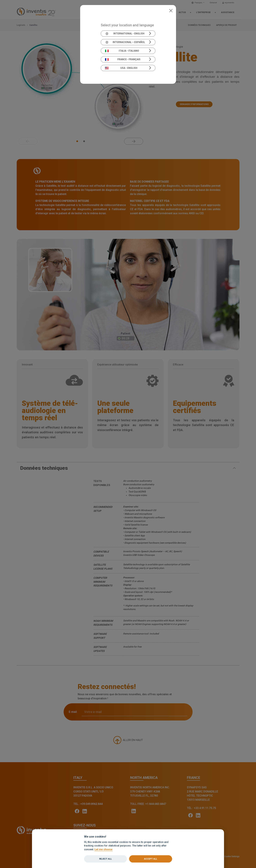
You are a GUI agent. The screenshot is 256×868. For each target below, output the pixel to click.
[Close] (171, 10)
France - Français (123, 59)
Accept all (151, 859)
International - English (125, 34)
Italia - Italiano (122, 51)
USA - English (121, 68)
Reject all (105, 859)
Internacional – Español (125, 42)
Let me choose (104, 850)
